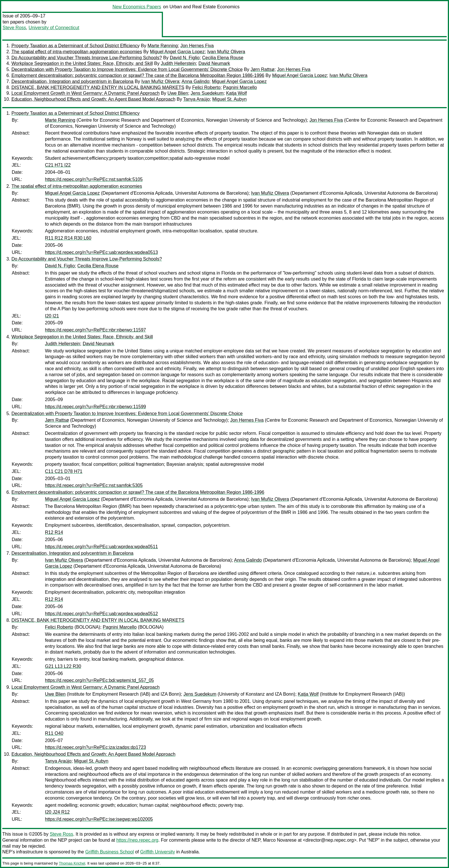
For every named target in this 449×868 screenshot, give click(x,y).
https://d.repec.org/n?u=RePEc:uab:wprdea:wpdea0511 (102, 547)
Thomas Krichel (72, 863)
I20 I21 (52, 316)
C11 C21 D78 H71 (64, 471)
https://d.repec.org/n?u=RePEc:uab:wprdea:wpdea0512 (102, 614)
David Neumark (214, 63)
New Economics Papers (137, 7)
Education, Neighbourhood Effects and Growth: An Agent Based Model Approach (93, 99)
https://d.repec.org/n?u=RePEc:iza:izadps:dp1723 (95, 747)
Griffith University (157, 852)
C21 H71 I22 (58, 165)
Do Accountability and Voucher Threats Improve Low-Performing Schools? (87, 58)
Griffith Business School (110, 852)
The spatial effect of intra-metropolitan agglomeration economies (77, 52)
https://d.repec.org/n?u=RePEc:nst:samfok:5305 (94, 485)
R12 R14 (54, 532)
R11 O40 (54, 733)
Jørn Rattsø (263, 69)
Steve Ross (14, 28)
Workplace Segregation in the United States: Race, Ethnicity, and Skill (82, 63)
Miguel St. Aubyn (229, 99)
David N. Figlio (185, 58)
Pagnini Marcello (240, 87)
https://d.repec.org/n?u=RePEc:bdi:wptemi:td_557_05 (99, 680)
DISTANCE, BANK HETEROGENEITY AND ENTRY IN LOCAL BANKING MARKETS (98, 87)
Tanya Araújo (197, 99)
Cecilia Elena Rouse (223, 58)
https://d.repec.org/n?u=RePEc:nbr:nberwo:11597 (95, 330)
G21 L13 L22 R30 (63, 666)
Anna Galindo (195, 81)
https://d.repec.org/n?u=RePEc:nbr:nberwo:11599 (95, 407)
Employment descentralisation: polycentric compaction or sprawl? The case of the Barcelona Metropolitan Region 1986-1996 (138, 75)
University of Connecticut (54, 28)
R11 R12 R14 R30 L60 (68, 238)
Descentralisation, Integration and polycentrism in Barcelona (72, 81)
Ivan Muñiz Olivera (226, 52)
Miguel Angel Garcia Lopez (177, 52)
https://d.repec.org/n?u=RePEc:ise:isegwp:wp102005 (99, 819)
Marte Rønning (163, 46)
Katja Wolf (236, 93)
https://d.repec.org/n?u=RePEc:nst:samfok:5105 (94, 179)
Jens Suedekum (207, 93)
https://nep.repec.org (137, 840)
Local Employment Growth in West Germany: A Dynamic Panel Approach (85, 93)
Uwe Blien (178, 93)
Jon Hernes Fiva (197, 46)
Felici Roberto (206, 87)
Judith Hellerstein (178, 63)
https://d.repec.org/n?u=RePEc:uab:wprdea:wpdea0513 (102, 252)
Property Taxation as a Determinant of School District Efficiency (76, 46)
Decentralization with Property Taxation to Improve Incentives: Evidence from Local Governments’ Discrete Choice (127, 69)
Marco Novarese (280, 840)
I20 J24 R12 (57, 812)
